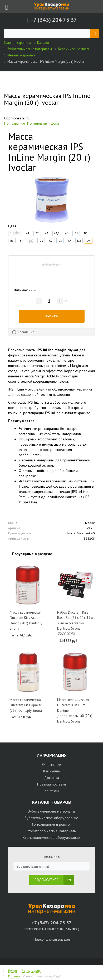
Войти (13, 970)
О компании (52, 765)
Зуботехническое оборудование (51, 818)
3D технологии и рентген (51, 824)
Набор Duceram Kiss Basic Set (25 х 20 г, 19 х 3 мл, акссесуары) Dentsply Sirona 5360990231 (75, 623)
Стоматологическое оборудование (51, 837)
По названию (15, 123)
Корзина (14, 976)
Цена (55, 123)
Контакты (52, 791)
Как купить (51, 771)
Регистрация (31, 970)
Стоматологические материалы (51, 831)
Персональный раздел (52, 939)
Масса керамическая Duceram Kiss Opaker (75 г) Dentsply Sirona (26, 705)
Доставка (51, 778)
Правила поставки (51, 784)
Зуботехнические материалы (51, 811)
